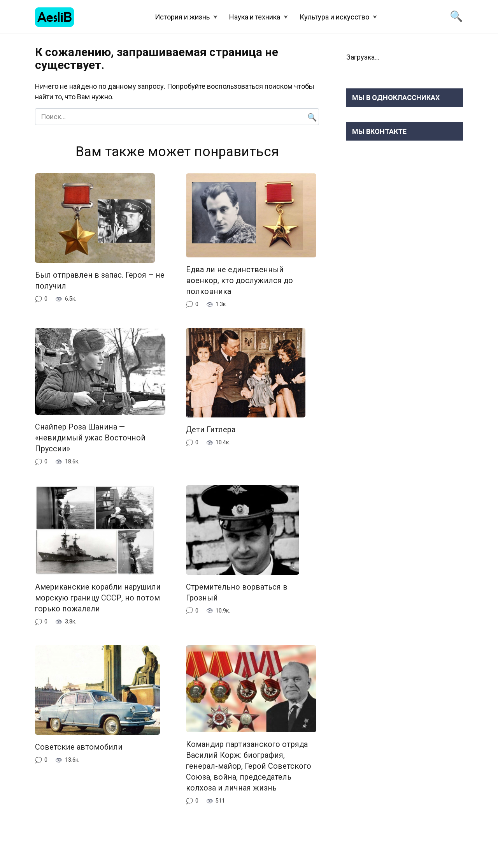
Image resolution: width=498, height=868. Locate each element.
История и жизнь (182, 17)
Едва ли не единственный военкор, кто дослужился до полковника (239, 280)
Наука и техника (255, 17)
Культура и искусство (334, 17)
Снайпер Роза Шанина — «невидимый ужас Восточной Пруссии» (90, 437)
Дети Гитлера (211, 429)
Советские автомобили (79, 746)
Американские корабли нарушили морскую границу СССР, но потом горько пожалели (98, 597)
